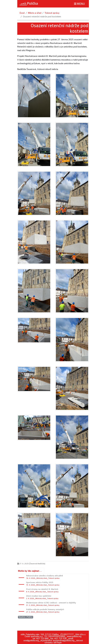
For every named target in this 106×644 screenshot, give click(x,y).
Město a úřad (35, 13)
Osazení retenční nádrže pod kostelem (42, 17)
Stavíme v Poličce (25, 617)
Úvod (22, 13)
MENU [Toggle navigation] (79, 4)
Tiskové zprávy (52, 13)
